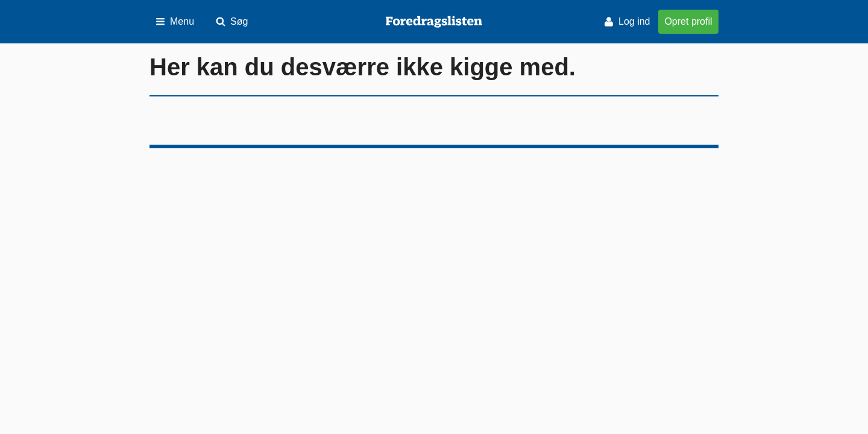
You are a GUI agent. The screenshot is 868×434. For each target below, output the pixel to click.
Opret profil (688, 21)
